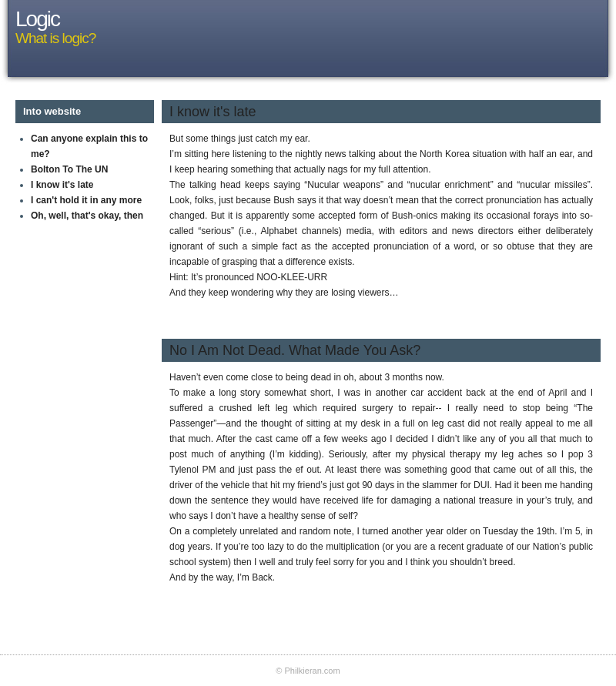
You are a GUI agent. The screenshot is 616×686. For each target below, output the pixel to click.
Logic (37, 19)
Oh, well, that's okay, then (87, 216)
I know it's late (62, 185)
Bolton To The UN (69, 169)
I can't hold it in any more (86, 200)
